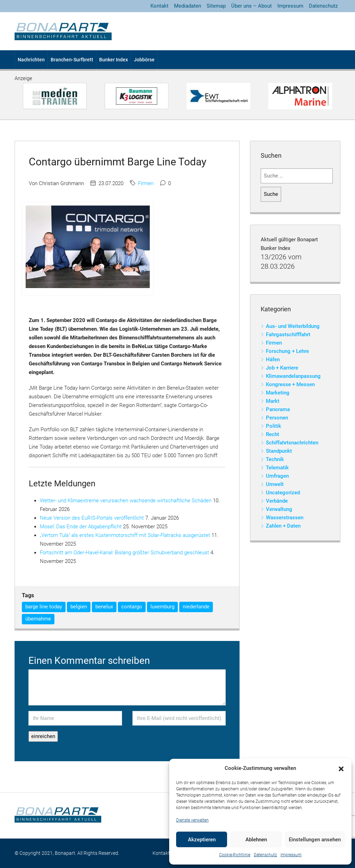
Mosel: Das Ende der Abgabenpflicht (81, 527)
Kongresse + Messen (290, 384)
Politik (274, 426)
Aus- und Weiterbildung (293, 326)
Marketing (278, 393)
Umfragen (277, 476)
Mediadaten (188, 6)
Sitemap (216, 6)
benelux (104, 607)
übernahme (38, 619)
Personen (277, 418)
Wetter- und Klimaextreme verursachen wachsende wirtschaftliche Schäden (126, 501)
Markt (273, 401)
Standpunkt (279, 451)
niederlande (196, 607)
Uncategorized (283, 493)
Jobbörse (144, 60)
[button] (341, 769)
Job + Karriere (282, 368)
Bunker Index (114, 60)
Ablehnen (256, 840)
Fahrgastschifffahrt (288, 335)
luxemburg (162, 607)
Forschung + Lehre (287, 351)
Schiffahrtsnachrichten (292, 443)
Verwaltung (279, 509)
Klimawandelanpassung (293, 376)
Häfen (273, 359)
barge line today (44, 607)
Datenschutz (265, 855)
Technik (275, 459)
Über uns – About (252, 6)
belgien (79, 607)
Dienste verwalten (192, 820)
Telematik (277, 468)
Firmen (146, 183)
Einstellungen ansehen (315, 840)
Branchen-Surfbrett (72, 60)
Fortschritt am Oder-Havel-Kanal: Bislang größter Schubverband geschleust (124, 553)
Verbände (277, 501)
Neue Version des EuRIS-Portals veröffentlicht (92, 518)
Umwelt (275, 484)
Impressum (291, 855)
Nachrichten (31, 60)
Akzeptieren (202, 840)
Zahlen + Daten (283, 526)
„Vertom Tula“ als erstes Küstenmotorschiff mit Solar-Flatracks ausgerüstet (125, 535)
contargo (132, 607)
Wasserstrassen (285, 518)
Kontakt (159, 6)
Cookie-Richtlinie (235, 855)
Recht (272, 434)
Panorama (278, 409)
